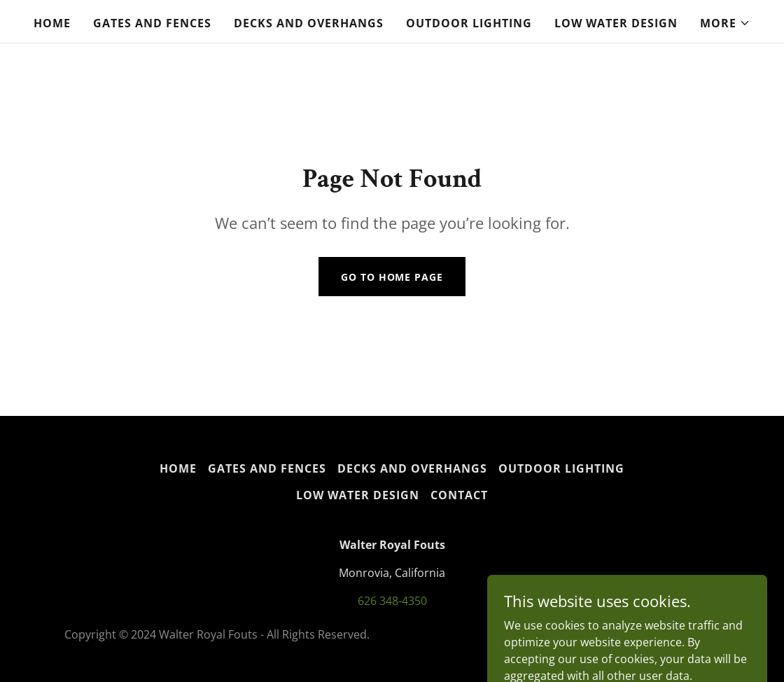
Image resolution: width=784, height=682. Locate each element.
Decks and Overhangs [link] (309, 23)
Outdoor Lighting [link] (469, 23)
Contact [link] (459, 495)
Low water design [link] (616, 23)
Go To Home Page (392, 277)
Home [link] (52, 23)
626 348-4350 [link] (392, 601)
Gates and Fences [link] (152, 23)
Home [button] (178, 468)
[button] (725, 23)
